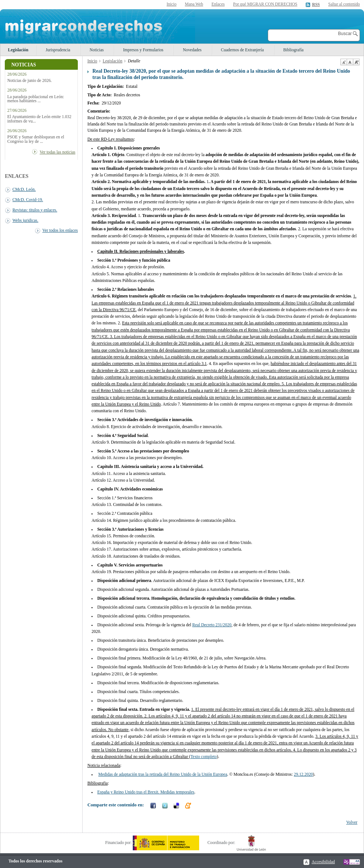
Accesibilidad (323, 862)
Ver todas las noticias (57, 152)
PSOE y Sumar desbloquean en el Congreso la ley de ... (36, 139)
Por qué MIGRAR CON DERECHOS (265, 4)
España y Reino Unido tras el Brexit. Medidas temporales (146, 792)
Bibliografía (293, 50)
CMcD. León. (24, 189)
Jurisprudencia (58, 50)
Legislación (18, 50)
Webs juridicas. (25, 220)
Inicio (172, 4)
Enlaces (218, 4)
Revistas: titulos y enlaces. (35, 210)
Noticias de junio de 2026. (30, 81)
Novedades (192, 50)
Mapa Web (194, 4)
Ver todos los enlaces (60, 230)
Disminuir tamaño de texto (344, 62)
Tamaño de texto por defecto (350, 62)
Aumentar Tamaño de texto (356, 62)
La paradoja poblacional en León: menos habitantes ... (36, 99)
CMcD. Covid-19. (28, 200)
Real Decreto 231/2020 (212, 625)
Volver (352, 822)
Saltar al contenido (344, 4)
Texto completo (203, 757)
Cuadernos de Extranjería (242, 50)
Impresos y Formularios (143, 50)
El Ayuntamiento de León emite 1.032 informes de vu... (39, 119)
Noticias (97, 50)
